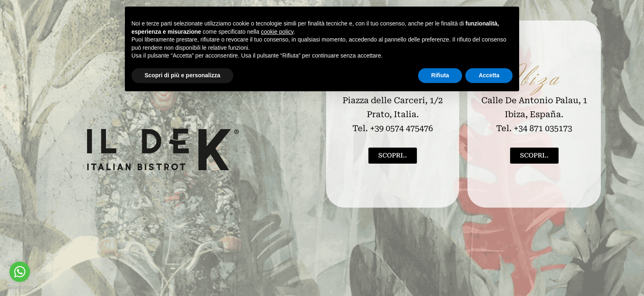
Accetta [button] (489, 75)
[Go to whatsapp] (20, 272)
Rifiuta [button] (440, 75)
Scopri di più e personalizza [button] (182, 75)
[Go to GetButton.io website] (20, 288)
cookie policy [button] (277, 32)
